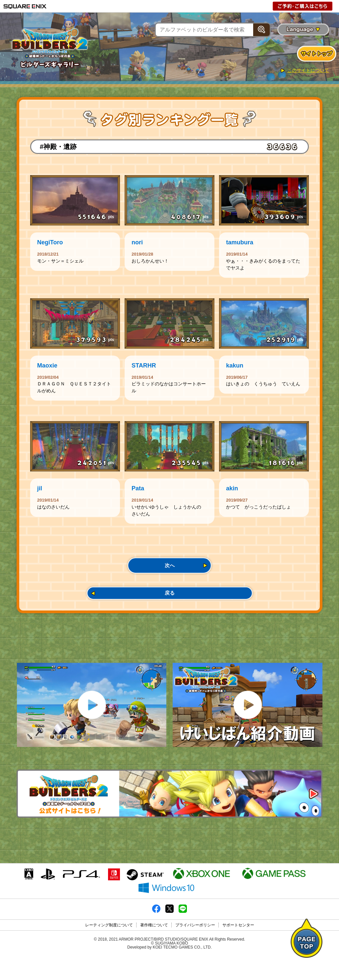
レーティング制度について (109, 949)
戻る (170, 607)
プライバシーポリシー (195, 949)
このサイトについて (308, 70)
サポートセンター (238, 949)
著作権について (154, 949)
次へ (170, 576)
